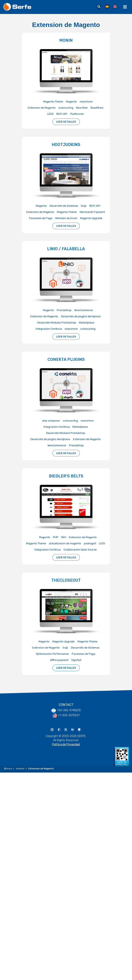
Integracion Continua (49, 329)
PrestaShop (64, 310)
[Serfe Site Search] (99, 7)
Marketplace (87, 323)
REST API (62, 114)
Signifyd (76, 660)
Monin (66, 40)
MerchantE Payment (92, 212)
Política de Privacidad (66, 744)
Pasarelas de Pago (41, 218)
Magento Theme (53, 102)
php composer (51, 421)
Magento (71, 102)
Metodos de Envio (66, 218)
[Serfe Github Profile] (79, 729)
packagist (90, 543)
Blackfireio (97, 108)
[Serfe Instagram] (52, 729)
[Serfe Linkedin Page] (72, 729)
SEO (64, 537)
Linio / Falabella (66, 249)
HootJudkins (66, 145)
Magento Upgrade (91, 218)
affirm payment (59, 660)
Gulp (84, 206)
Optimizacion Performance (52, 654)
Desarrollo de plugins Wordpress (81, 316)
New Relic (82, 108)
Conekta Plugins (66, 359)
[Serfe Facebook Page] (59, 729)
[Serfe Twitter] (66, 729)
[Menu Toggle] (125, 7)
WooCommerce (84, 310)
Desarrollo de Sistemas (64, 206)
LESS (50, 114)
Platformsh (77, 114)
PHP (56, 537)
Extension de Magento (42, 108)
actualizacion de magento (65, 543)
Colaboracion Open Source (80, 550)
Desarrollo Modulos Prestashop (57, 323)
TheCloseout (66, 580)
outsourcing (66, 108)
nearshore (86, 102)
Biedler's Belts (66, 476)
